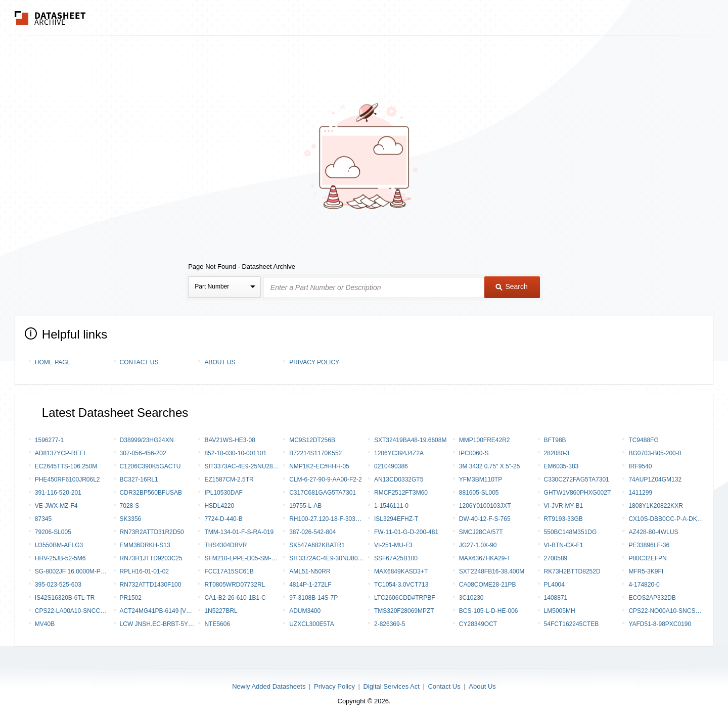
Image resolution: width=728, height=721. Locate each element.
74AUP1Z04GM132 (655, 479)
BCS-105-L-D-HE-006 (489, 611)
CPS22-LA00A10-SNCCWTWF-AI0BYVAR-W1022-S (72, 611)
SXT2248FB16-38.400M (492, 571)
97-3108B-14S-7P (313, 598)
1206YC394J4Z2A (399, 453)
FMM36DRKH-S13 (145, 545)
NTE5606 (217, 624)
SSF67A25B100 (396, 558)
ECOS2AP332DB (652, 598)
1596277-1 (49, 440)
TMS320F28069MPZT (404, 611)
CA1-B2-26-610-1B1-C (235, 598)
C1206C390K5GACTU (150, 466)
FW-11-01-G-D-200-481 (406, 532)
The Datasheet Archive (50, 18)
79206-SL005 (53, 532)
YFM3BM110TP (481, 479)
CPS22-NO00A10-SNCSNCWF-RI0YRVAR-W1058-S (666, 611)
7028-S (130, 506)
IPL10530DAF (223, 493)
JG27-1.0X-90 (478, 545)
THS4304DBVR (225, 545)
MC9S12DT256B (312, 440)
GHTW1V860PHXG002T (578, 493)
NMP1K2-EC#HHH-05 (319, 466)
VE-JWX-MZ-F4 (56, 506)
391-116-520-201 (58, 493)
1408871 (556, 598)
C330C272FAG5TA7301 (577, 479)
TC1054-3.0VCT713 (401, 585)
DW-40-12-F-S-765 (485, 519)
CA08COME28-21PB (488, 585)
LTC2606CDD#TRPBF (404, 598)
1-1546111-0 (391, 506)
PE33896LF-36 (649, 545)
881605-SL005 (479, 493)
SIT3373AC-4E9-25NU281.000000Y (242, 466)
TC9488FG (643, 440)
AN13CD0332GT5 (399, 479)
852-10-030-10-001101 (235, 453)
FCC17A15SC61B (229, 571)
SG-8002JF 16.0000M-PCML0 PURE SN (72, 571)
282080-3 (557, 453)
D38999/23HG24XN (147, 440)
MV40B (45, 624)
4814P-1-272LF (310, 585)
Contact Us (139, 362)
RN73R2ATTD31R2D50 (152, 532)
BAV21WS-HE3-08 (230, 440)
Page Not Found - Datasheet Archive (242, 267)
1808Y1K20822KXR (655, 506)
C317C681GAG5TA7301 (323, 493)
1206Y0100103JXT (485, 506)
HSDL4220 (219, 506)
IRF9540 (640, 466)
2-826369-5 (390, 624)
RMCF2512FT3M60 (401, 493)
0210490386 (391, 466)
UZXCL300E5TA (311, 624)
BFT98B (555, 440)
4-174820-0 (644, 585)
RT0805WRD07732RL (235, 585)
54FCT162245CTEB (572, 624)
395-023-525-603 (58, 585)
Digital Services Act (392, 686)
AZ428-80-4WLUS (653, 532)
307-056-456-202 (143, 453)
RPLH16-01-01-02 (144, 571)
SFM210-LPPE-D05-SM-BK (242, 558)
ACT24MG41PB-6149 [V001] (157, 611)
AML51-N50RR (310, 571)
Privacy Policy (314, 362)
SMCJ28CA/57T (481, 532)
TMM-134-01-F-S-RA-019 (239, 532)
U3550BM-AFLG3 (59, 545)
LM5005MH (560, 611)
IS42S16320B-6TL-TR (65, 598)
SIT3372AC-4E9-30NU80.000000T (327, 558)
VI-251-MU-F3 (393, 545)
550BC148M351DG (571, 532)
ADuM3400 (305, 611)
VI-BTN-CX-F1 (564, 545)
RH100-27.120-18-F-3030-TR (327, 519)
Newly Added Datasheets (269, 686)
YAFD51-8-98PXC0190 (660, 624)
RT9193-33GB (563, 519)
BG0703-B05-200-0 (655, 453)
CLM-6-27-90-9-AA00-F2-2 (325, 479)
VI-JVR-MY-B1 (564, 506)
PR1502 (131, 598)
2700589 (556, 558)
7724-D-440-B (223, 519)
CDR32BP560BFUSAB (151, 493)
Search (512, 286)
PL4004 (554, 585)
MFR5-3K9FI (646, 571)
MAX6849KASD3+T (401, 571)
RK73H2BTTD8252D (572, 571)
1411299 (640, 493)
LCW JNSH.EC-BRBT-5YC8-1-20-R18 (157, 624)
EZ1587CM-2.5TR (229, 479)
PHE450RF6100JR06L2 (67, 479)
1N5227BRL (221, 611)
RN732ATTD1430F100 (151, 585)
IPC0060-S (474, 453)
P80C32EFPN (647, 558)
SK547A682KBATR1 (317, 545)
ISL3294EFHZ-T (396, 519)
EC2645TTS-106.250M (66, 466)
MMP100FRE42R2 (485, 440)
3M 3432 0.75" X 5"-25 (490, 466)
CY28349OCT (478, 624)
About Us (220, 362)
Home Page (53, 362)
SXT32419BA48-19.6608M (410, 440)
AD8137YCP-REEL (61, 453)
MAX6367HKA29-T (485, 558)
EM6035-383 (561, 466)
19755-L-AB (305, 506)
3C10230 (471, 598)
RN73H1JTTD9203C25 (151, 558)
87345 (43, 519)
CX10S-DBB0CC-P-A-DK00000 (666, 519)
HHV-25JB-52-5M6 (60, 558)
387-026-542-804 (312, 532)
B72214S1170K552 (315, 453)
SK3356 (131, 519)
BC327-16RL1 (139, 479)
